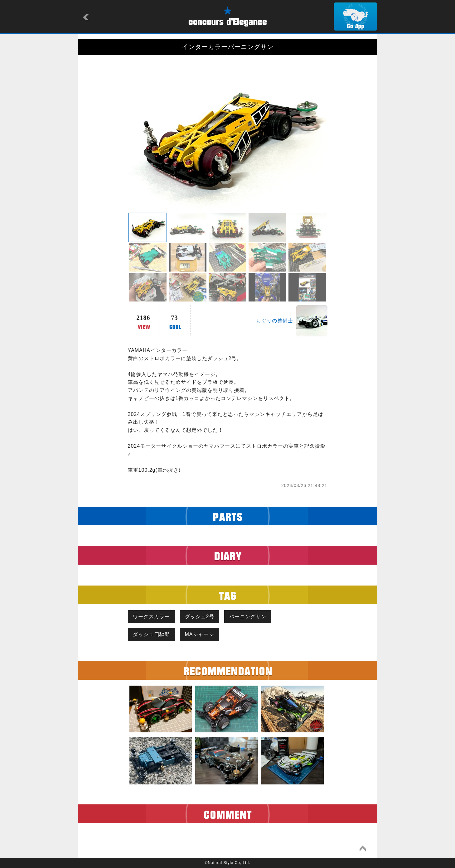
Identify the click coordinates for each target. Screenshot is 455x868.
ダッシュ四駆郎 (151, 634)
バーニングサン (248, 617)
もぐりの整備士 (275, 321)
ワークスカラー (151, 617)
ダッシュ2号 (200, 617)
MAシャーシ (200, 634)
